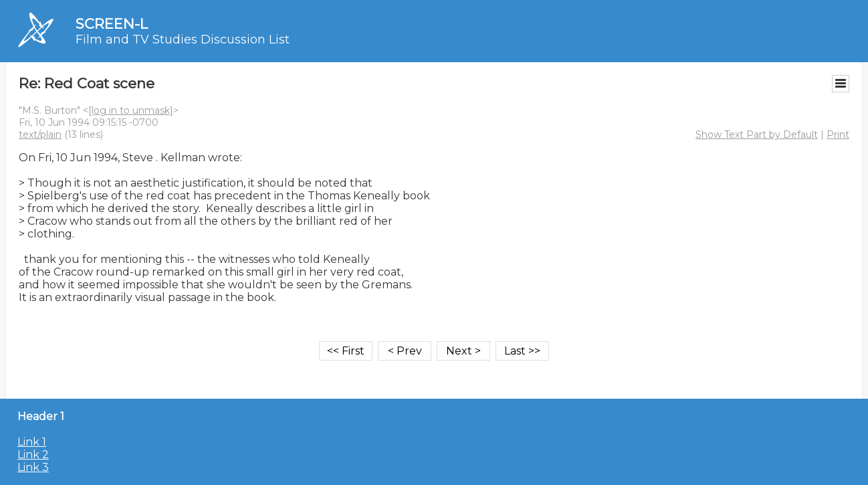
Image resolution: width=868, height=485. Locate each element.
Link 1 (32, 442)
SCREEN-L (112, 24)
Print (838, 134)
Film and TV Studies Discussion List (183, 39)
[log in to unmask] (131, 110)
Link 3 (33, 467)
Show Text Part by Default (757, 134)
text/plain (40, 134)
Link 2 (33, 455)
